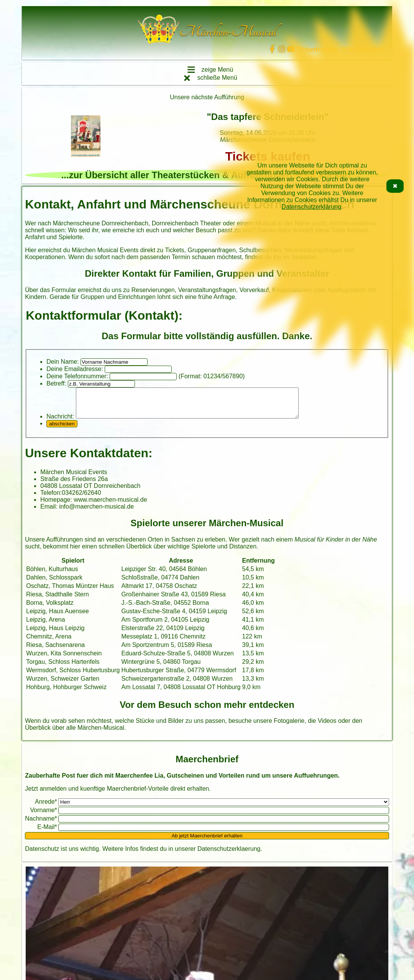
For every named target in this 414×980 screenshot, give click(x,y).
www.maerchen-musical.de (110, 505)
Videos (327, 726)
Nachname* (41, 824)
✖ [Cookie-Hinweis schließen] (395, 186)
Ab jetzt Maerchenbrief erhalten (207, 841)
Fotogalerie (289, 726)
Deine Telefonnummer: (77, 376)
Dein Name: (62, 362)
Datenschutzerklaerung (229, 854)
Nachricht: (60, 422)
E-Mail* (47, 833)
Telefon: (51, 498)
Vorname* (44, 816)
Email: (49, 512)
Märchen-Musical (101, 733)
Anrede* (46, 807)
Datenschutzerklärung (311, 207)
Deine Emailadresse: (75, 369)
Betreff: (56, 383)
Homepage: (56, 505)
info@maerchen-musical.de (96, 512)
